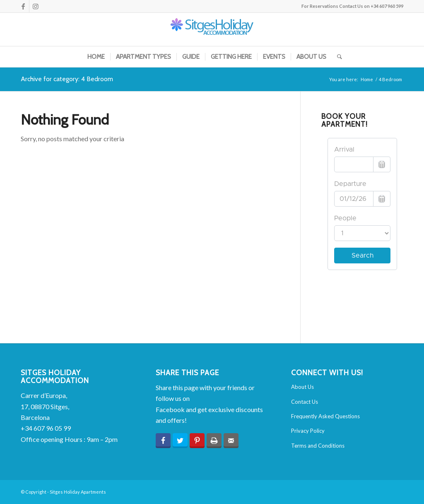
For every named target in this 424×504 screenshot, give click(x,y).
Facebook (170, 409)
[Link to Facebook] (23, 6)
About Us (302, 387)
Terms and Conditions (318, 446)
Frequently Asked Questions (325, 416)
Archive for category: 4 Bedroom (67, 79)
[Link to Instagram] (36, 6)
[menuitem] (96, 57)
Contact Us (305, 402)
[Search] (337, 57)
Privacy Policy (308, 431)
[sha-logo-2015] (212, 29)
